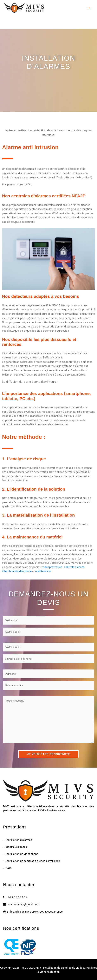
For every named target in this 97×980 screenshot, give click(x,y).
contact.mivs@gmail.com (24, 904)
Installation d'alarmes (19, 840)
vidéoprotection (52, 567)
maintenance (43, 571)
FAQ (9, 868)
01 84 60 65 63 (18, 897)
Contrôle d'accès (16, 847)
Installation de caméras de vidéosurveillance (33, 861)
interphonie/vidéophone (17, 571)
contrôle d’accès (74, 567)
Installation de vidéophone (22, 854)
